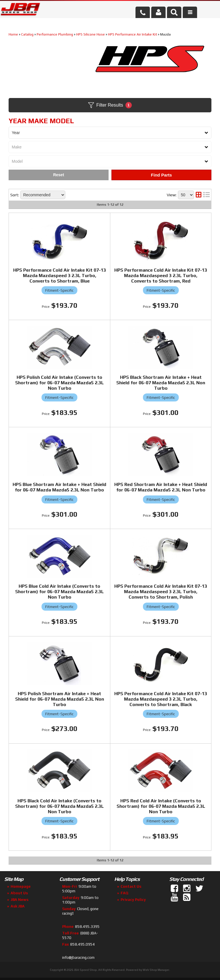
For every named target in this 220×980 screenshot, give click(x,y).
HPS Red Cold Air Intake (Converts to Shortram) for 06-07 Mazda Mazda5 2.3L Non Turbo (161, 806)
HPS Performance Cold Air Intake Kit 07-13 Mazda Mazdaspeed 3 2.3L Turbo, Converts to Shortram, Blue (60, 276)
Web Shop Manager (156, 970)
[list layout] (207, 195)
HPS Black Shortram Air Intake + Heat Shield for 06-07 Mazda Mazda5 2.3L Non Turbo (161, 383)
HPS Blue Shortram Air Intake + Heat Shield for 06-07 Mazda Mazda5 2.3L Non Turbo (59, 487)
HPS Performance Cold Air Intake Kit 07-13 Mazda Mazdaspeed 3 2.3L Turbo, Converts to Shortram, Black (161, 699)
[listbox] (110, 133)
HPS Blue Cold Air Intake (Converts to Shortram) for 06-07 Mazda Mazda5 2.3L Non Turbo (59, 592)
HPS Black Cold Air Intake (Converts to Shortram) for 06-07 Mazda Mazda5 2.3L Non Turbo (59, 806)
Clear (59, 175)
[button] (174, 12)
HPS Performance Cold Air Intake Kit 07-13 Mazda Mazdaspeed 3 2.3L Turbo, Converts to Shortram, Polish (161, 592)
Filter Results (110, 105)
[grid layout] (199, 195)
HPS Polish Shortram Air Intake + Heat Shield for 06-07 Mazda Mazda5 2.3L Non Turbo (60, 699)
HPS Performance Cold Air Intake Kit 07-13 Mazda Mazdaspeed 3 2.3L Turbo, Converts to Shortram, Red (161, 276)
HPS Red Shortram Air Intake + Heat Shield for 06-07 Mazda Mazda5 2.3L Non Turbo (161, 487)
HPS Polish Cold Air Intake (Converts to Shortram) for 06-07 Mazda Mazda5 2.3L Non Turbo (59, 383)
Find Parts (161, 175)
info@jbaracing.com (78, 958)
